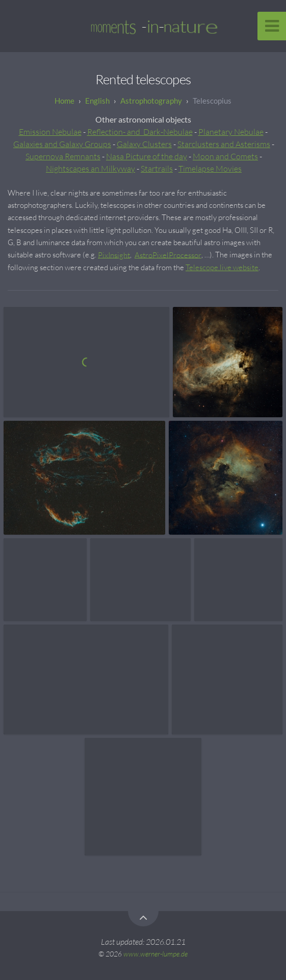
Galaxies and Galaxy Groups (62, 144)
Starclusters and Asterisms (224, 144)
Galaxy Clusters (144, 144)
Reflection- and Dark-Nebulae (140, 132)
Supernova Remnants (63, 156)
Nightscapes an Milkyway (90, 169)
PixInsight (114, 255)
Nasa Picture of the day (147, 156)
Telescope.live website (222, 267)
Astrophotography (151, 101)
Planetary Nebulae (231, 132)
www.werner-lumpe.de (155, 954)
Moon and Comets (225, 156)
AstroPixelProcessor (168, 255)
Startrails (157, 169)
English (97, 101)
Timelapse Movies (210, 169)
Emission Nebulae (50, 132)
